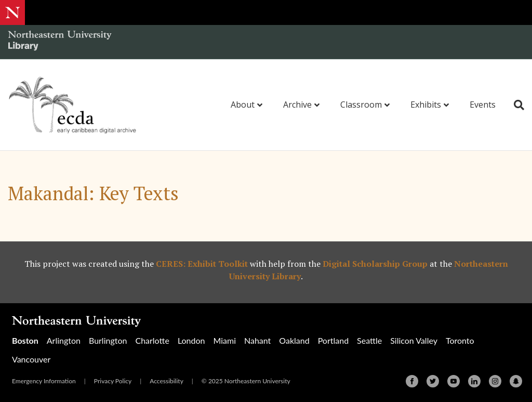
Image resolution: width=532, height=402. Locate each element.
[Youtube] (454, 381)
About (243, 105)
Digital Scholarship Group (375, 264)
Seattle (369, 340)
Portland (333, 340)
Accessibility (167, 381)
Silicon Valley (414, 340)
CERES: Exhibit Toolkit (202, 264)
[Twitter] (433, 381)
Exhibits (426, 105)
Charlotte (152, 340)
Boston (25, 340)
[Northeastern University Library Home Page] (60, 42)
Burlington (108, 340)
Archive (297, 105)
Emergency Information (44, 381)
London (191, 340)
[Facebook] (412, 381)
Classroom (361, 105)
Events (483, 105)
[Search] (515, 105)
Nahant (257, 340)
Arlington (64, 340)
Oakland (294, 340)
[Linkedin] (474, 381)
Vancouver (31, 359)
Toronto (460, 340)
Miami (224, 340)
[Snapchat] (516, 381)
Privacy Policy (113, 381)
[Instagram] (495, 381)
